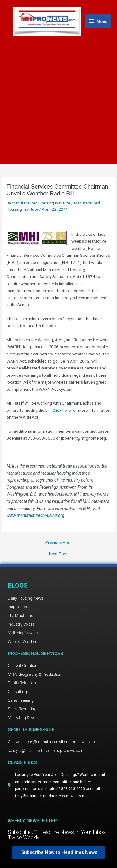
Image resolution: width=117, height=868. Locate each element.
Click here (61, 410)
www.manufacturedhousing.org (35, 515)
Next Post (58, 554)
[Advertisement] (58, 98)
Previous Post (58, 543)
